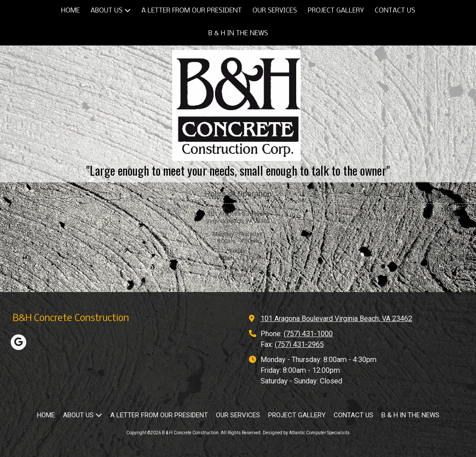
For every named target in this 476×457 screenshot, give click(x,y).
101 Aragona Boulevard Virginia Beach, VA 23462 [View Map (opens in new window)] (336, 319)
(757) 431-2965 (299, 344)
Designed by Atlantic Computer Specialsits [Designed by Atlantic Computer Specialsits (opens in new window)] (306, 433)
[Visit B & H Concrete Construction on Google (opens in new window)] (19, 342)
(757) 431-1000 (308, 334)
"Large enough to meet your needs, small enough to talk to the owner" (238, 170)
